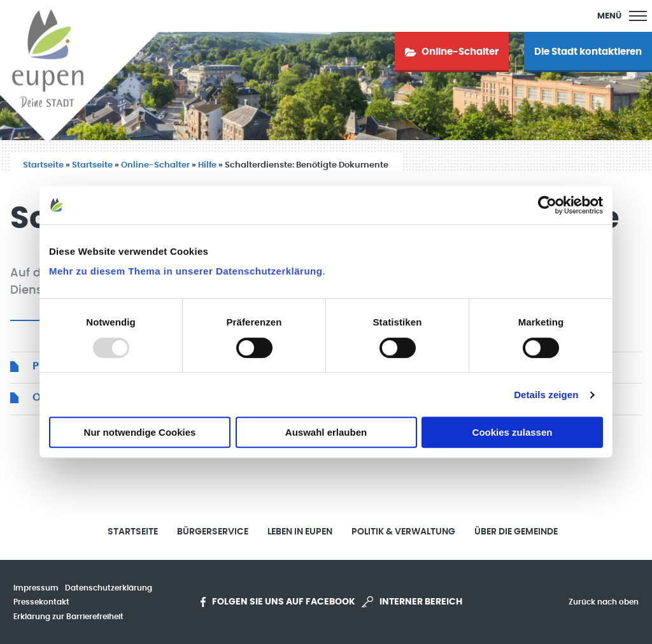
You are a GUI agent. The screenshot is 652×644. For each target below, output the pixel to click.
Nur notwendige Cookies (140, 432)
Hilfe (207, 165)
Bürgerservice (213, 532)
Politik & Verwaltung (403, 532)
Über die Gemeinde (516, 532)
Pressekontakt (41, 602)
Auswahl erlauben (326, 432)
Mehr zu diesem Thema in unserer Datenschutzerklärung (186, 271)
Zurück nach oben (604, 602)
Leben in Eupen (300, 532)
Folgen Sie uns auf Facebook (278, 602)
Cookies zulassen (513, 432)
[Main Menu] (622, 16)
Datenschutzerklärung (109, 588)
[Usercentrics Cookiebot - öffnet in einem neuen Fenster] (547, 205)
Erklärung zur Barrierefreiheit (68, 617)
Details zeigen (546, 395)
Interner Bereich (412, 602)
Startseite (43, 165)
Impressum (36, 588)
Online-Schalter (155, 165)
